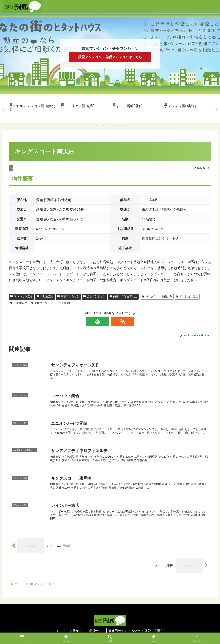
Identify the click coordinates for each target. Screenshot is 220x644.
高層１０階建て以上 (123, 296)
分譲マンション (95, 296)
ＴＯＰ (59, 630)
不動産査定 (45, 296)
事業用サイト (119, 630)
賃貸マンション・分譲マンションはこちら (110, 57)
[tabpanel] (32, 109)
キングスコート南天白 (157, 296)
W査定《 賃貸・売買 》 (149, 630)
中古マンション (69, 296)
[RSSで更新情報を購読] (115, 321)
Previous (3, 109)
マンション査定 (22, 296)
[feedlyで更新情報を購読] (105, 321)
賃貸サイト (97, 630)
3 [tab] (110, 125)
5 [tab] (123, 125)
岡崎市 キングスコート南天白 (51, 303)
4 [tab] (117, 125)
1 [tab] (97, 125)
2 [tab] (103, 125)
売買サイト (76, 630)
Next (217, 109)
